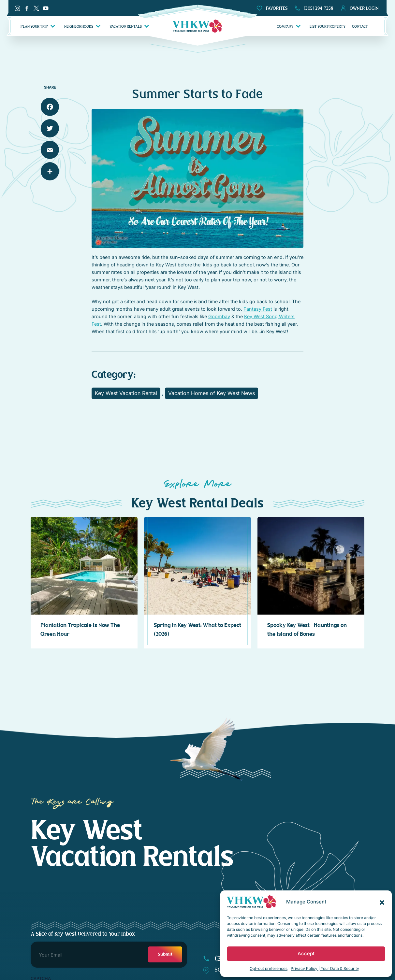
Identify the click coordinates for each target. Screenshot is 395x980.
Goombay (219, 316)
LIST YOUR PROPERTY (328, 26)
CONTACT (360, 26)
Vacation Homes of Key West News (212, 393)
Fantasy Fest (258, 309)
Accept (306, 953)
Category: (114, 375)
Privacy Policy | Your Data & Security (325, 968)
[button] (382, 902)
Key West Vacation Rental (126, 393)
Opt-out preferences (269, 968)
